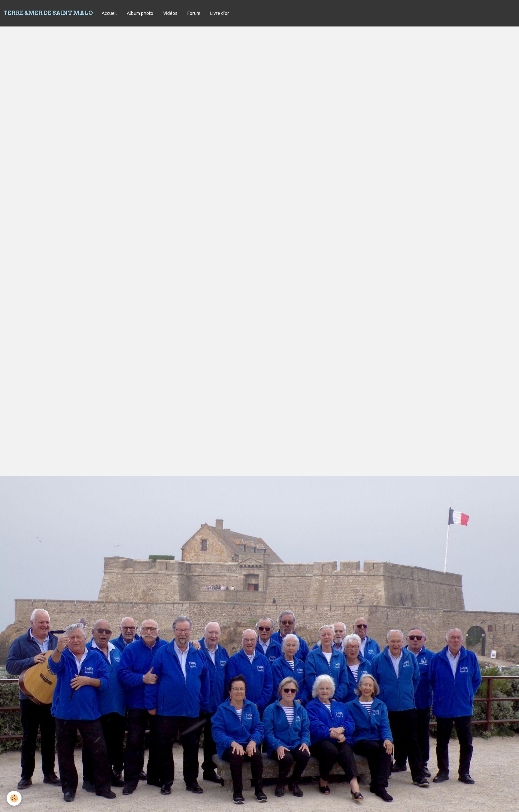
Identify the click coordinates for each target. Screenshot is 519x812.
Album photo (140, 13)
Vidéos (170, 13)
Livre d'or (220, 13)
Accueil (109, 13)
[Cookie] (14, 798)
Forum (194, 13)
